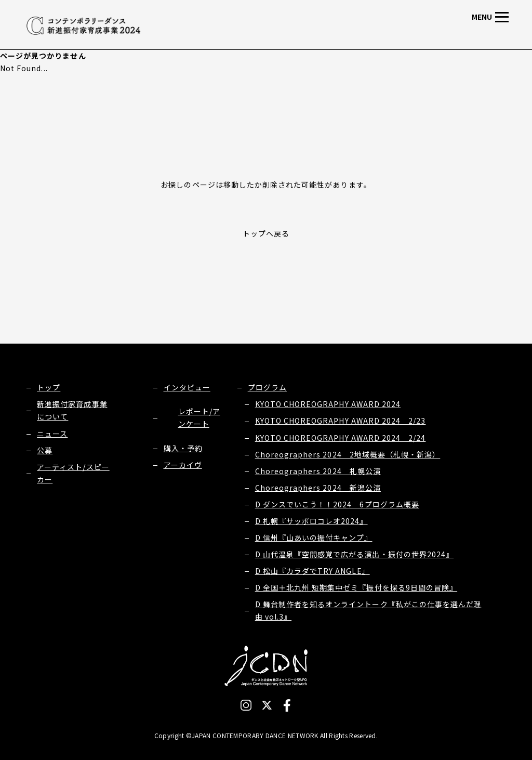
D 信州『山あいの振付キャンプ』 (314, 538)
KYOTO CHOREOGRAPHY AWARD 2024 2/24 (341, 438)
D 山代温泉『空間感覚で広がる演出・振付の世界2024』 (354, 554)
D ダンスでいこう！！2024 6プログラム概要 (337, 504)
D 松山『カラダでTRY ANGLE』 (312, 571)
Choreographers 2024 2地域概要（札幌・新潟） (348, 454)
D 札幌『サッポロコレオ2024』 (311, 521)
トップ (49, 387)
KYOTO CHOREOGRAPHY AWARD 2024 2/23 (341, 421)
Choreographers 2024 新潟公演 (318, 488)
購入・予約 (183, 448)
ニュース (52, 434)
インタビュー (187, 387)
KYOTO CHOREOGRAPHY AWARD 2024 (328, 404)
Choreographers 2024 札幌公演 (318, 471)
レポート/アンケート (199, 417)
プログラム (267, 387)
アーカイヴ (183, 465)
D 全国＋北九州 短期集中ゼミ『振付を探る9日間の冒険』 (356, 587)
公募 (45, 450)
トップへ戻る (266, 233)
